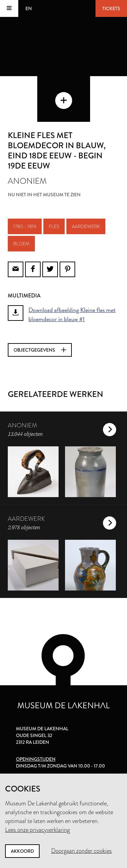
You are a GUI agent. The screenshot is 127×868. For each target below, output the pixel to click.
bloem (21, 244)
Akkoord (22, 851)
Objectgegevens (40, 350)
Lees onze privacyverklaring (37, 830)
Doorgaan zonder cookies (81, 851)
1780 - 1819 (25, 226)
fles (54, 226)
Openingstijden (36, 759)
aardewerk (86, 226)
